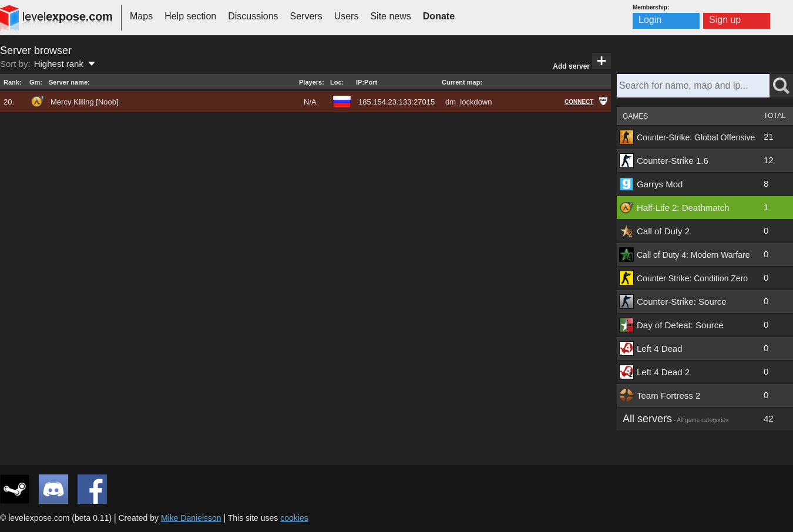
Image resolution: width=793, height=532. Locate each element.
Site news (390, 16)
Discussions (253, 16)
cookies (294, 518)
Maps (141, 16)
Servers (306, 16)
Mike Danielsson (191, 518)
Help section (190, 16)
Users (347, 16)
